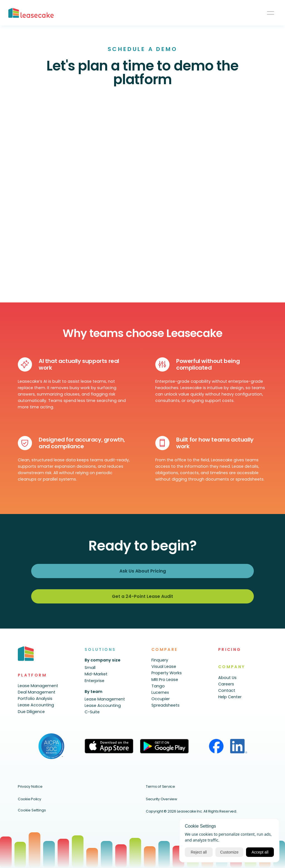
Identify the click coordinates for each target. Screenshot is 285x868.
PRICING (230, 649)
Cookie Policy (30, 799)
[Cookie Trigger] (32, 810)
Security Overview (162, 799)
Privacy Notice (30, 786)
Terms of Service (160, 786)
